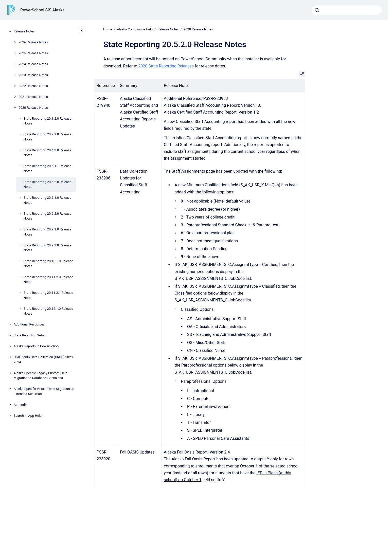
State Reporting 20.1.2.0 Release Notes (48, 121)
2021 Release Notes (33, 97)
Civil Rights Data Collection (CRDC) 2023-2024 (44, 360)
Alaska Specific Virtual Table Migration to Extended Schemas (44, 391)
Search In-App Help (28, 416)
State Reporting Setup (30, 335)
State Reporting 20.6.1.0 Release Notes (48, 200)
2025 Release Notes (33, 53)
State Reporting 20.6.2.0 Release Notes (48, 216)
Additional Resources (29, 324)
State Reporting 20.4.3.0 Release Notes (48, 153)
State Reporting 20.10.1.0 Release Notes (48, 264)
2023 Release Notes (33, 75)
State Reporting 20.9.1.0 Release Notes (48, 232)
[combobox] (347, 10)
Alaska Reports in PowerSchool (37, 346)
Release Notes (24, 31)
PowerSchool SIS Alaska (42, 10)
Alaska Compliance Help (135, 29)
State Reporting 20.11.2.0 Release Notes (48, 279)
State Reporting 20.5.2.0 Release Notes (48, 184)
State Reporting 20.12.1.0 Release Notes (48, 311)
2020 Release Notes (33, 108)
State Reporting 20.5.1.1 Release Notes (48, 168)
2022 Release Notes (33, 86)
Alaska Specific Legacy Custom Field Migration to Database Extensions (41, 376)
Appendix (21, 405)
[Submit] (317, 10)
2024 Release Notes (33, 64)
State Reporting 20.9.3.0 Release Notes (48, 248)
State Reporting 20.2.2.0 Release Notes (48, 137)
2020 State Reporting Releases (166, 66)
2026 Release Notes (33, 42)
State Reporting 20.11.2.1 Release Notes (48, 295)
